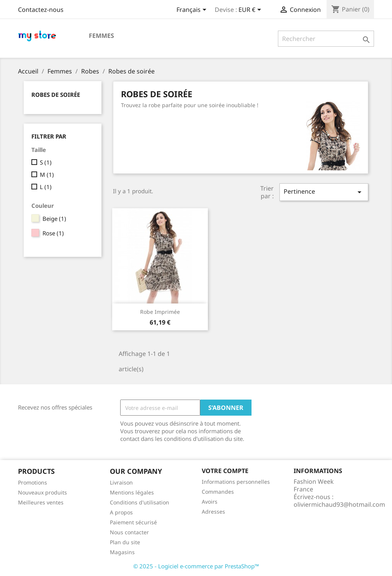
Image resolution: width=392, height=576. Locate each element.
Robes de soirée (56, 95)
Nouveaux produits (42, 492)
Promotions (33, 482)
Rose (53, 233)
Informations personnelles (236, 482)
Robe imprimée (160, 312)
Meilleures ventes (41, 502)
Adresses (213, 512)
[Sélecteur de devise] (251, 10)
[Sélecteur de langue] (193, 10)
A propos (121, 512)
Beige (54, 219)
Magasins (122, 552)
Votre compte (225, 471)
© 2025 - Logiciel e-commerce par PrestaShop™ (196, 566)
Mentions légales (132, 492)
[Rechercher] (326, 39)
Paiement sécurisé (133, 522)
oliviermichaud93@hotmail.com (339, 504)
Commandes (218, 492)
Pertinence (324, 192)
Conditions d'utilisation (140, 502)
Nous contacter (129, 532)
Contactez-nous (41, 10)
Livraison (121, 482)
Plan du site (125, 542)
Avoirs (210, 502)
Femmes (101, 36)
